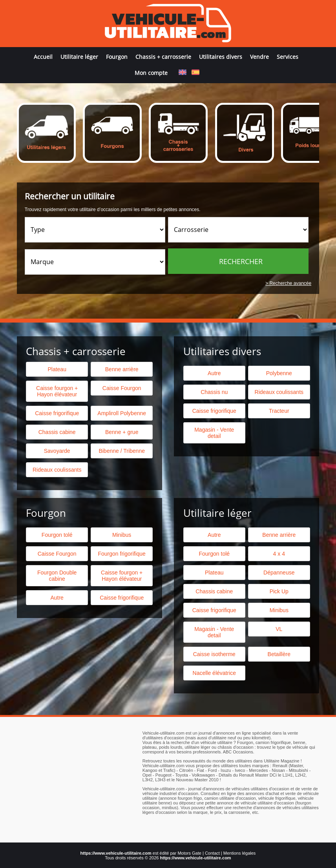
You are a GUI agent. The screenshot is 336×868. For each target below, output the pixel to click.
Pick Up (279, 591)
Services (288, 57)
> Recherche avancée (288, 283)
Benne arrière (122, 369)
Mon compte (151, 73)
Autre (214, 373)
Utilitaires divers (221, 57)
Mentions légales (240, 853)
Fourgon (117, 57)
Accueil (43, 57)
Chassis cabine (57, 432)
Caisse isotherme (214, 654)
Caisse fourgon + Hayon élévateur (57, 391)
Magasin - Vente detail (214, 433)
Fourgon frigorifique (121, 554)
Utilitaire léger (79, 57)
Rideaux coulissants (279, 392)
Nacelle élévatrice (215, 673)
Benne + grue (122, 432)
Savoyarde (57, 451)
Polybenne (279, 373)
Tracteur (279, 411)
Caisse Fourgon (122, 388)
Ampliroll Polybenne (122, 413)
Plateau (57, 369)
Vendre (259, 57)
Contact (212, 853)
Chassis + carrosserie (163, 57)
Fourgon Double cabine (57, 576)
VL (279, 629)
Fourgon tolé (57, 535)
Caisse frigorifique (214, 411)
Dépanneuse (279, 573)
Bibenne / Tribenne (122, 451)
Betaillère (279, 654)
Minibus (122, 535)
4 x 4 (279, 554)
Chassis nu (214, 392)
